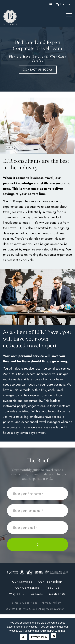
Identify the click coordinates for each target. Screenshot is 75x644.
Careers (37, 594)
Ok (23, 637)
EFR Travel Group (26, 609)
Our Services (22, 582)
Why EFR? (17, 594)
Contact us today (38, 70)
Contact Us (57, 594)
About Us (53, 588)
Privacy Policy (51, 603)
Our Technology (51, 582)
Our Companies (27, 588)
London (65, 4)
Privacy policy (39, 637)
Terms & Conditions (24, 603)
